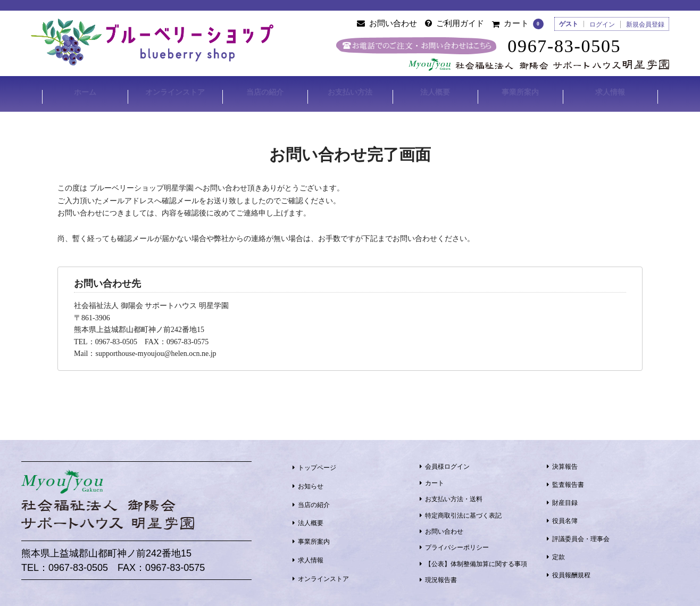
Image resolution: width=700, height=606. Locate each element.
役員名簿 (565, 518)
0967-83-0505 (572, 46)
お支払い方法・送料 (454, 496)
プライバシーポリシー (457, 544)
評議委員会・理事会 (581, 536)
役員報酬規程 (571, 572)
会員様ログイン (447, 463)
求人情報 (611, 92)
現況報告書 (441, 577)
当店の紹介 (264, 92)
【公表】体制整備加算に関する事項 (476, 560)
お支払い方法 (350, 92)
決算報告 (565, 463)
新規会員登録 (645, 24)
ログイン (602, 24)
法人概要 (436, 92)
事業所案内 (521, 92)
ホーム (84, 92)
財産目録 (565, 500)
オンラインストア (174, 92)
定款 (559, 554)
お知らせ (311, 483)
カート (435, 479)
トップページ (317, 464)
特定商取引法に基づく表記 (463, 512)
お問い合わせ (444, 528)
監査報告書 (568, 482)
